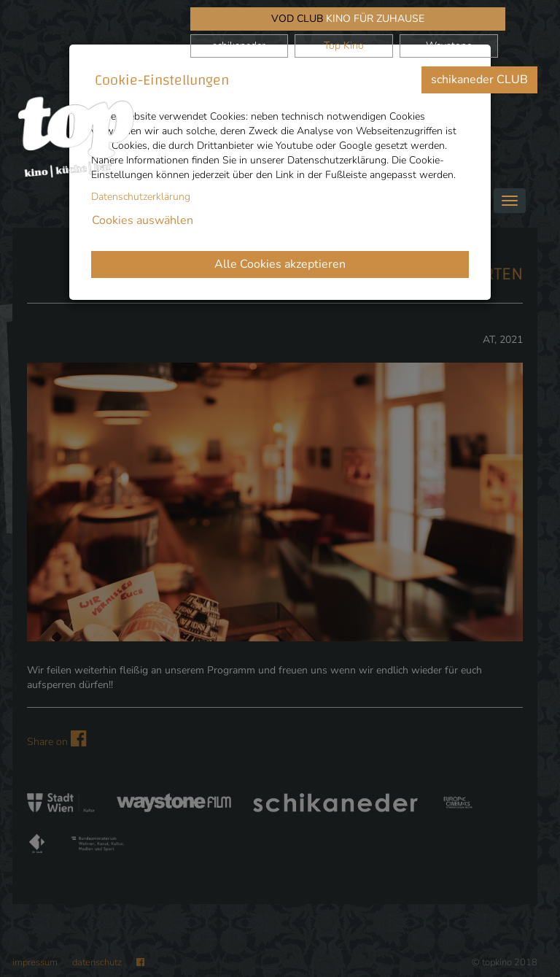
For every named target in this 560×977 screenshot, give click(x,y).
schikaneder (239, 46)
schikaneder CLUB (479, 80)
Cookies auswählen (143, 220)
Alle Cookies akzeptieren (280, 264)
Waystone (449, 46)
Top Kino (344, 46)
